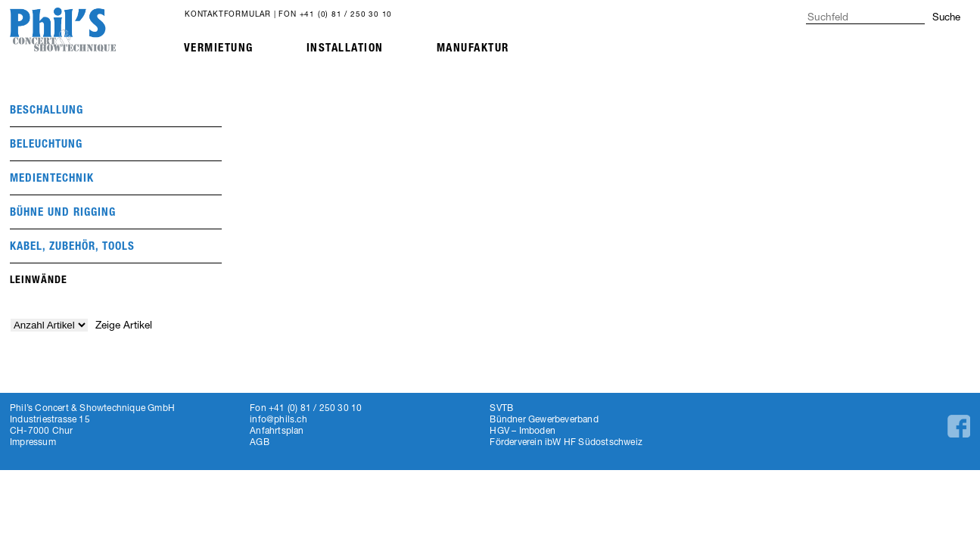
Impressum (33, 442)
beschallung (47, 110)
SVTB (501, 408)
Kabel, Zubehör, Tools (72, 246)
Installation (345, 48)
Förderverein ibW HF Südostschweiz (566, 442)
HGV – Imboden (523, 430)
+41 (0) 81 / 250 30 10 (346, 14)
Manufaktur (473, 48)
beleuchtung (46, 144)
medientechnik (52, 178)
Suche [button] (946, 17)
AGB (260, 442)
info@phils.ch (278, 419)
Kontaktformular (228, 14)
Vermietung (219, 48)
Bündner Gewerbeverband (544, 419)
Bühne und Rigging (63, 212)
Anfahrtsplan (277, 430)
